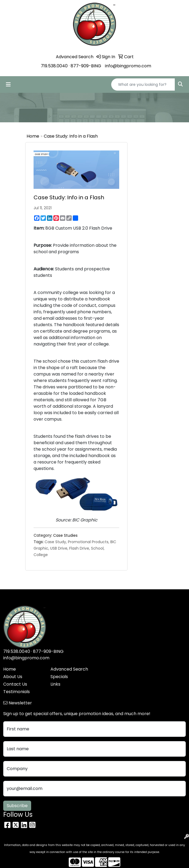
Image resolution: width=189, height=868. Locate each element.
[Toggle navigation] (8, 84)
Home (33, 136)
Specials (59, 677)
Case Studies (65, 535)
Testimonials (17, 692)
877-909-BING (86, 66)
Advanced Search (69, 669)
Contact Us (15, 684)
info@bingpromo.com (128, 66)
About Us (13, 677)
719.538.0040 (54, 66)
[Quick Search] (143, 84)
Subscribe (17, 806)
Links (55, 684)
